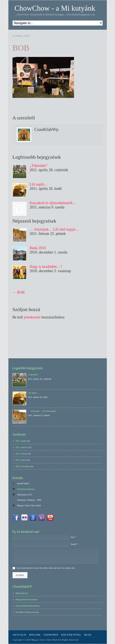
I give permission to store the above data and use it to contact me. (46, 568)
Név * (73, 537)
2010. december (23, 466)
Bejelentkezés (22, 593)
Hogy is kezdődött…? (46, 267)
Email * (74, 544)
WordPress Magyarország (27, 612)
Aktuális (19, 635)
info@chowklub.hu (26, 489)
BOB (21, 48)
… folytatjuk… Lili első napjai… (54, 229)
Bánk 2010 (38, 248)
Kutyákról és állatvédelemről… (53, 203)
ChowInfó (51, 635)
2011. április (21, 441)
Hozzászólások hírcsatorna (28, 606)
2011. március (22, 447)
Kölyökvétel (71, 635)
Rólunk (35, 635)
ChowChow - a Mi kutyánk (55, 8)
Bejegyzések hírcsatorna (27, 599)
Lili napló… (39, 184)
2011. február (22, 454)
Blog (88, 635)
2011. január (21, 460)
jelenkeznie (32, 317)
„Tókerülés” (39, 166)
